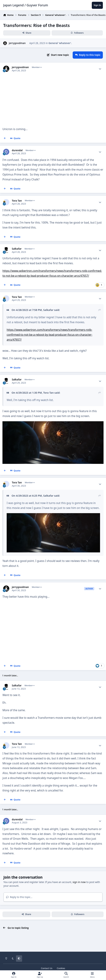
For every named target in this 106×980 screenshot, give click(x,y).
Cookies (61, 968)
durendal (17, 150)
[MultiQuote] (5, 138)
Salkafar (17, 249)
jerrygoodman (17, 43)
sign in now (79, 882)
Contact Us (47, 968)
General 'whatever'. (60, 43)
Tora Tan (17, 201)
